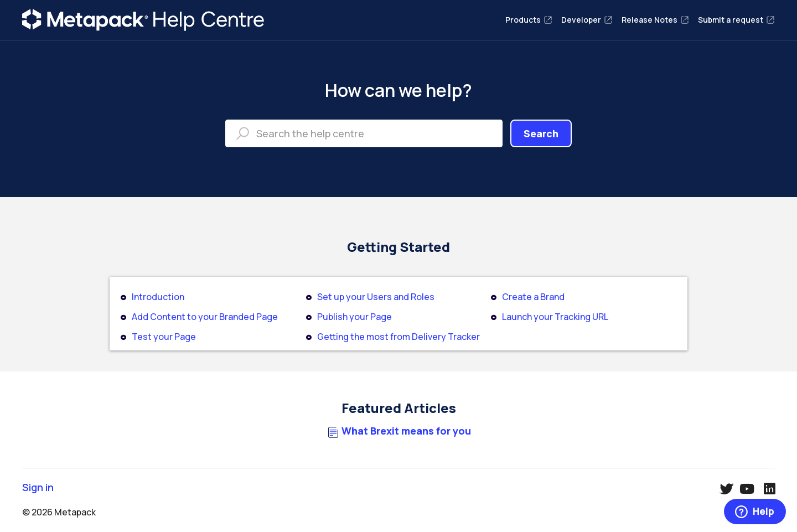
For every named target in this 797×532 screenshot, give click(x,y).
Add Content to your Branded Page (205, 317)
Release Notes (655, 20)
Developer (587, 20)
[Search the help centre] (364, 133)
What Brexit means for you (406, 431)
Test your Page (164, 337)
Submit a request (736, 20)
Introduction (158, 297)
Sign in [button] (38, 487)
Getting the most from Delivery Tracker (398, 337)
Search (541, 133)
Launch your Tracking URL (555, 317)
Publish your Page (354, 317)
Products (529, 20)
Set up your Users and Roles (376, 297)
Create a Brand (533, 297)
